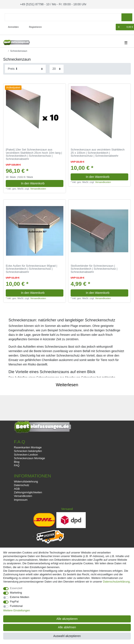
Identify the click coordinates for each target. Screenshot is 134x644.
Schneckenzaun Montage (29, 458)
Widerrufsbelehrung (26, 481)
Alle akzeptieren (67, 619)
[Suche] (127, 17)
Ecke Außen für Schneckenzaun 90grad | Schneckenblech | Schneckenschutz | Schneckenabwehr (31, 268)
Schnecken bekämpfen (28, 450)
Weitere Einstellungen (17, 610)
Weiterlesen (67, 384)
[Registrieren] (33, 26)
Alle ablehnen (67, 627)
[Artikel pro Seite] (57, 68)
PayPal (14, 601)
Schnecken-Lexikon (26, 454)
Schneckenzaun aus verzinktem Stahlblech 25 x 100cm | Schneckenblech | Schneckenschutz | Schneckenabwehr (98, 152)
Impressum (21, 499)
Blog (17, 461)
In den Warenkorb (41, 183)
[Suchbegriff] (63, 17)
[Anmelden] (12, 26)
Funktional (16, 606)
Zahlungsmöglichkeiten (28, 492)
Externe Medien (20, 597)
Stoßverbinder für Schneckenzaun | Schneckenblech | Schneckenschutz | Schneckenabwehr (94, 268)
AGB (17, 488)
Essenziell (16, 588)
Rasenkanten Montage (28, 447)
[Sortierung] (25, 68)
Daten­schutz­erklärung (116, 582)
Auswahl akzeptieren (67, 636)
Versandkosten (38, 188)
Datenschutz (21, 484)
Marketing (16, 593)
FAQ (17, 465)
